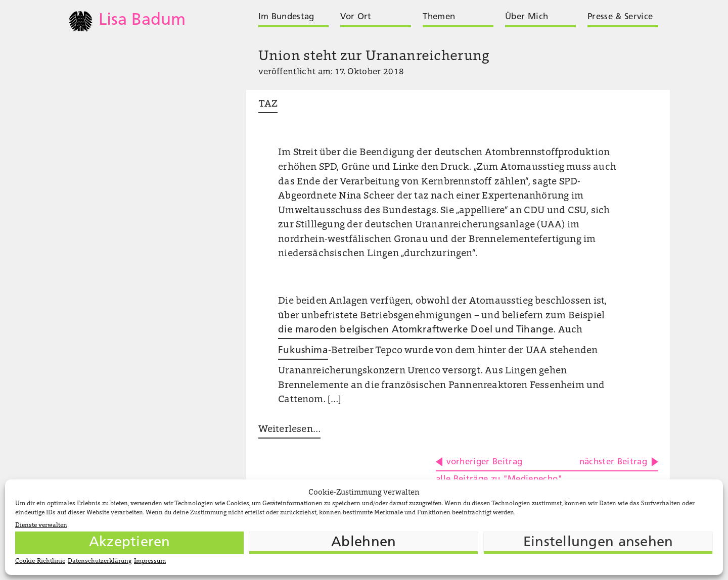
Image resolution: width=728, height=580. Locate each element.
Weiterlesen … (289, 430)
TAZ (268, 104)
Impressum (150, 561)
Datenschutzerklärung (100, 561)
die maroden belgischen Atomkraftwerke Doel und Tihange (416, 330)
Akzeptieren (130, 543)
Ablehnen (363, 543)
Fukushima (303, 351)
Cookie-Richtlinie (40, 561)
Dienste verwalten (41, 525)
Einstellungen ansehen (598, 543)
